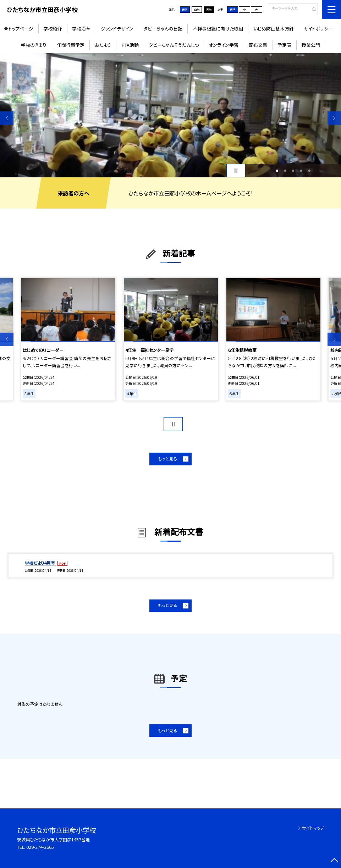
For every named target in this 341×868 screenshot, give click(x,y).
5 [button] (310, 171)
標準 (233, 9)
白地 (197, 9)
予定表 (284, 45)
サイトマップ (313, 828)
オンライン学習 (224, 45)
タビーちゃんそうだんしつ (174, 45)
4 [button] (301, 171)
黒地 (209, 9)
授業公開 (311, 45)
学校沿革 (81, 29)
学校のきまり (34, 45)
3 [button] (293, 171)
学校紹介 (53, 29)
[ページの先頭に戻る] (334, 861)
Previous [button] (7, 118)
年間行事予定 (71, 45)
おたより (103, 45)
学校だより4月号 (40, 563)
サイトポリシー (318, 29)
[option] (170, 115)
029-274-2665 (40, 847)
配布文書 (258, 45)
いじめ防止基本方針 (274, 29)
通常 (185, 9)
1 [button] (277, 171)
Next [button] (334, 118)
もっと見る (168, 459)
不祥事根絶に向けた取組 (218, 29)
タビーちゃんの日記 (163, 29)
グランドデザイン (117, 29)
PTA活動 (130, 45)
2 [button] (285, 171)
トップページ (21, 29)
